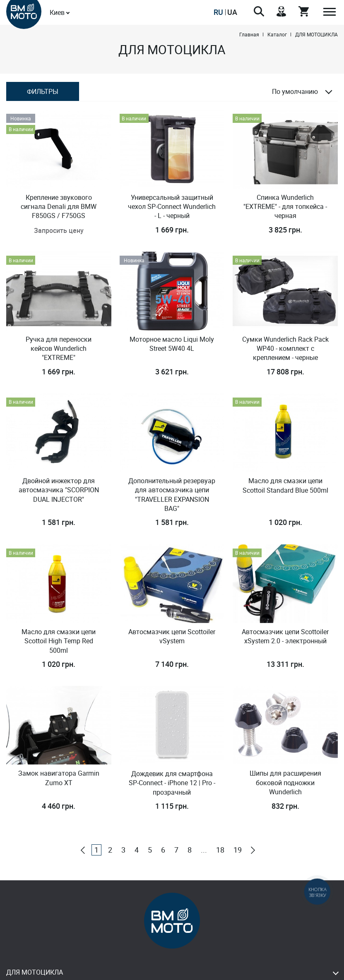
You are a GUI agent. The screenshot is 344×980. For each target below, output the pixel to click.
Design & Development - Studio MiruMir (172, 972)
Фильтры (43, 91)
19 (238, 771)
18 (220, 771)
